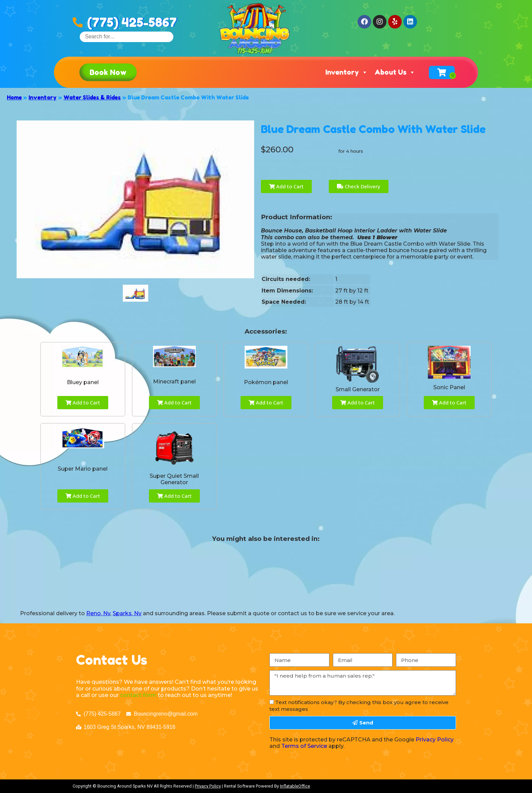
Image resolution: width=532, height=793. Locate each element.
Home (14, 97)
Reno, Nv (98, 613)
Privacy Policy (435, 740)
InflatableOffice (295, 786)
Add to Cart (286, 186)
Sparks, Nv (127, 613)
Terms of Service (304, 746)
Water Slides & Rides (92, 97)
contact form (138, 695)
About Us (395, 72)
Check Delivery (359, 186)
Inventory (347, 72)
